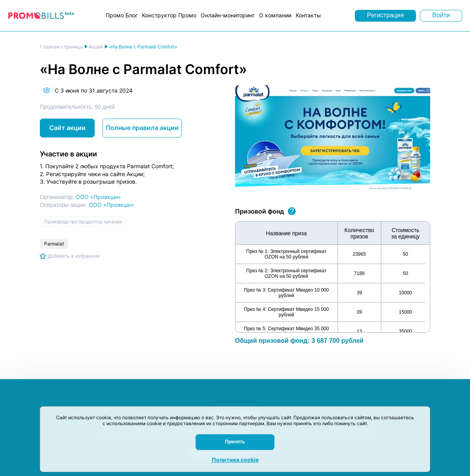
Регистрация (386, 15)
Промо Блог (122, 15)
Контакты (308, 15)
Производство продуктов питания (83, 222)
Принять (235, 442)
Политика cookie (235, 460)
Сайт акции (67, 128)
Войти (441, 15)
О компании (275, 15)
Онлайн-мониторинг (228, 15)
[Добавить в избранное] (70, 256)
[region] (333, 277)
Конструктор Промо (169, 15)
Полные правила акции (142, 128)
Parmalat (54, 244)
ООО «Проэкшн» (98, 197)
